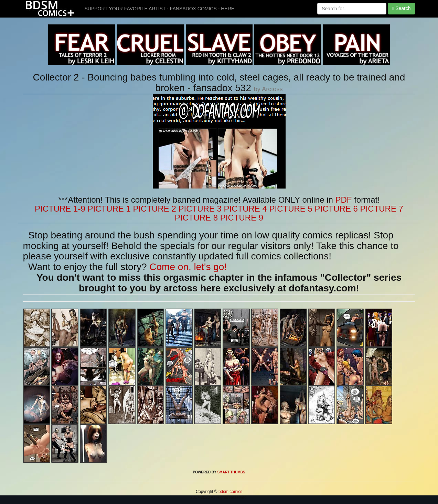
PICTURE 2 (154, 209)
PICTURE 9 (242, 218)
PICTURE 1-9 (60, 209)
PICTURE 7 (382, 209)
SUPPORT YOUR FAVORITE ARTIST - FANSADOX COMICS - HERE (160, 9)
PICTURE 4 (245, 209)
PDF (344, 200)
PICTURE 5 (291, 209)
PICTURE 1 (109, 209)
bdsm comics (230, 492)
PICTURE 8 (196, 218)
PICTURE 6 (336, 209)
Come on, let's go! (188, 267)
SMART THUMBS (231, 472)
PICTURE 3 (200, 209)
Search (401, 8)
